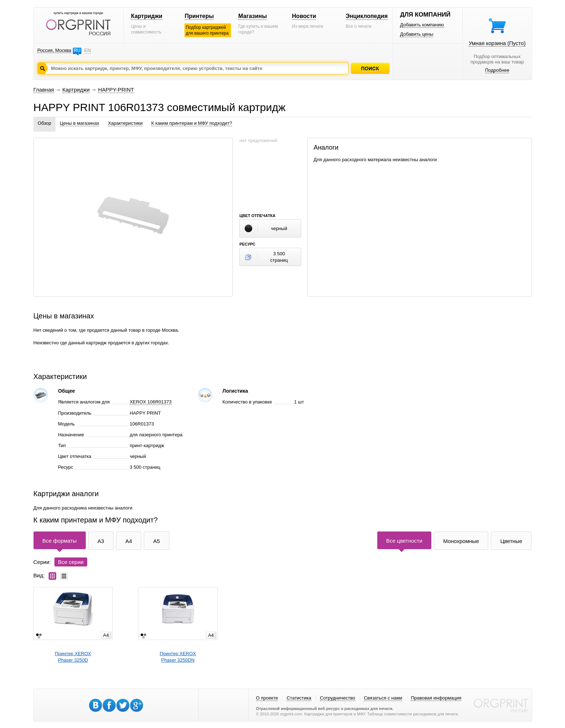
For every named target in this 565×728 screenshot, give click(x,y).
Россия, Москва (54, 50)
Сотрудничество (338, 698)
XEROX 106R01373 (151, 402)
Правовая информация (436, 698)
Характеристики (125, 123)
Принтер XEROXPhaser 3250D (73, 657)
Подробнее (497, 70)
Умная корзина (497, 43)
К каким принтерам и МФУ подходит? (192, 123)
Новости (304, 16)
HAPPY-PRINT (116, 90)
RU (77, 50)
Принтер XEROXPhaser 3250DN (178, 657)
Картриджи (146, 16)
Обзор (45, 123)
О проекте (267, 698)
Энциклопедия (367, 16)
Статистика (299, 698)
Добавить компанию (422, 25)
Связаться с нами (383, 698)
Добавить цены (417, 34)
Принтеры (199, 16)
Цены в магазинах (79, 123)
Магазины (252, 16)
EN (88, 50)
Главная (44, 90)
